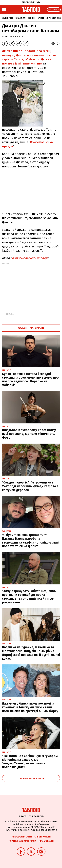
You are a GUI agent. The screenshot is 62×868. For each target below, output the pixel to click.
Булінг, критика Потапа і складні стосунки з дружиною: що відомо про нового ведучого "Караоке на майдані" (30, 379)
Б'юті (41, 18)
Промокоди (46, 841)
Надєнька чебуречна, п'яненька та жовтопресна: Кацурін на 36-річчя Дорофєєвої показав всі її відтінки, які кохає (31, 653)
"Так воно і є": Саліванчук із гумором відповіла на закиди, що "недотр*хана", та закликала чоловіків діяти (30, 762)
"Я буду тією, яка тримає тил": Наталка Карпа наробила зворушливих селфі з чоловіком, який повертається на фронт (31, 540)
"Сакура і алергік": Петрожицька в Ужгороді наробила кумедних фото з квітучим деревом (30, 486)
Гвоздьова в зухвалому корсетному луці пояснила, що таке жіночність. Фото (29, 434)
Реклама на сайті (22, 837)
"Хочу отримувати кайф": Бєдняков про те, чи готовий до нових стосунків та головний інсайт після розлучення (29, 597)
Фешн (32, 18)
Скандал (20, 18)
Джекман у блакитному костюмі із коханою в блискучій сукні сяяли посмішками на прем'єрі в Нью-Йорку (30, 707)
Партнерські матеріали (22, 841)
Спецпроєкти (42, 837)
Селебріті (7, 18)
